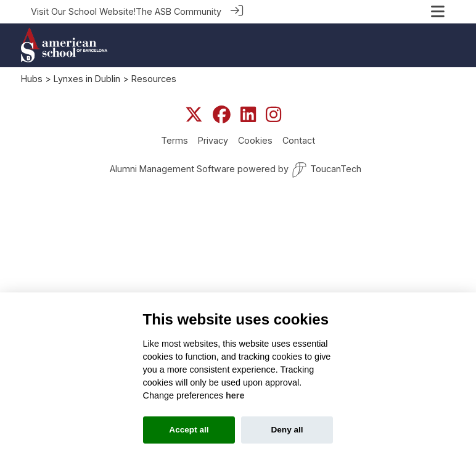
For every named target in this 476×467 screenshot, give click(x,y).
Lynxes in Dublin (87, 79)
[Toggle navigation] (438, 11)
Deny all (287, 430)
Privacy (213, 140)
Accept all (189, 430)
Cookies (255, 140)
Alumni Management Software (172, 169)
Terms (174, 140)
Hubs (32, 79)
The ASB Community (178, 11)
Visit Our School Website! (83, 11)
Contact (299, 140)
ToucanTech (326, 170)
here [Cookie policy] (235, 395)
